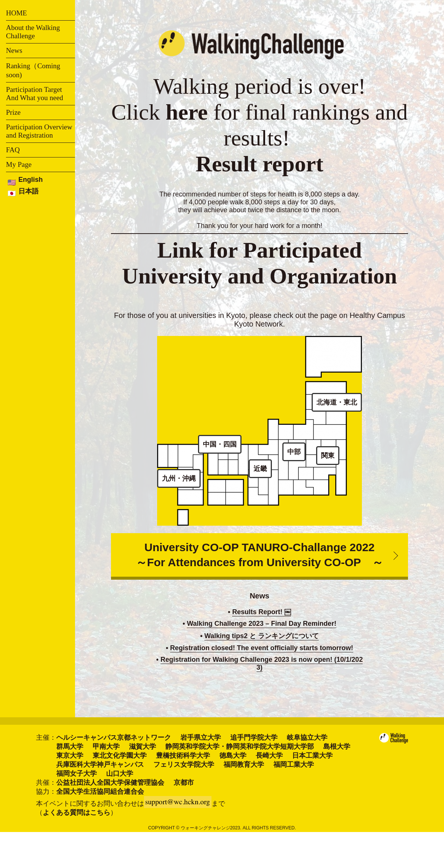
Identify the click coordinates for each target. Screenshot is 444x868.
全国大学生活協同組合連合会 (100, 792)
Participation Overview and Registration (39, 131)
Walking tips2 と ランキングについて (262, 636)
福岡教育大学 (244, 765)
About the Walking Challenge (33, 32)
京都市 (184, 783)
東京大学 (70, 756)
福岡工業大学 (294, 765)
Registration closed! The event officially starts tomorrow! (262, 648)
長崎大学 (269, 756)
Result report (260, 164)
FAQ (13, 150)
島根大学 (337, 747)
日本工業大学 (312, 756)
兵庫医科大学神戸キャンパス (100, 765)
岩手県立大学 (201, 738)
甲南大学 (106, 747)
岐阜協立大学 (307, 738)
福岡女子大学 (76, 774)
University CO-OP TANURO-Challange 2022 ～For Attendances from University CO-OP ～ (259, 555)
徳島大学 (233, 756)
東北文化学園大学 (120, 756)
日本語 (28, 191)
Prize (13, 112)
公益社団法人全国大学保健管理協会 (110, 783)
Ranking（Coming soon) (33, 70)
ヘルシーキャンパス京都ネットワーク (114, 738)
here (187, 112)
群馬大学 (70, 747)
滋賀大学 (142, 747)
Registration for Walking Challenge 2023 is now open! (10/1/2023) (262, 663)
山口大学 (120, 774)
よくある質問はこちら (76, 813)
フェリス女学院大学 (184, 765)
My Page (19, 164)
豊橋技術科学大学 (183, 756)
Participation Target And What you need (34, 94)
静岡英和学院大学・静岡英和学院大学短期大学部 (240, 747)
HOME (16, 13)
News (14, 50)
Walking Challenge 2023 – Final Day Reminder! (261, 624)
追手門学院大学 (254, 738)
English (31, 180)
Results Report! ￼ (262, 612)
